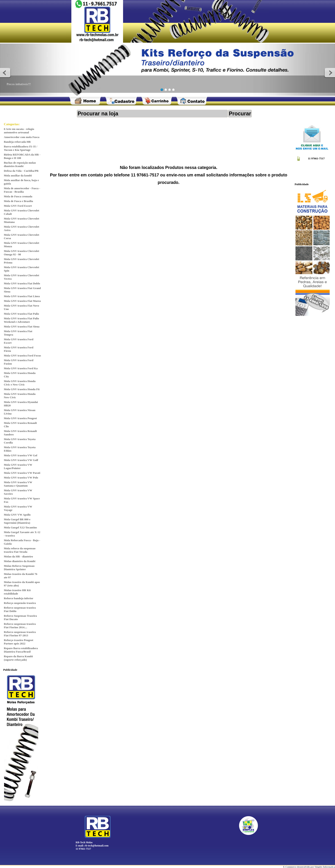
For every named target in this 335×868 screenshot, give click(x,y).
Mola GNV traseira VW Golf (21, 460)
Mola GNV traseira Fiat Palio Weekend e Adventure (21, 320)
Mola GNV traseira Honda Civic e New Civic (20, 383)
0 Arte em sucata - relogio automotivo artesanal (19, 131)
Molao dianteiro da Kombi (20, 561)
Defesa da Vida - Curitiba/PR (21, 171)
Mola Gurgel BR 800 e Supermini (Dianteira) (17, 521)
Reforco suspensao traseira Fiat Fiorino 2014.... (20, 626)
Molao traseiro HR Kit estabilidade (17, 592)
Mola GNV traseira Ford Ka (21, 368)
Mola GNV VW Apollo (17, 515)
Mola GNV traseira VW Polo (21, 478)
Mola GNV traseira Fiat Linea (22, 296)
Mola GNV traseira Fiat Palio (21, 314)
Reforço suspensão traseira (20, 603)
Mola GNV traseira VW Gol (21, 455)
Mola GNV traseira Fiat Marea (22, 301)
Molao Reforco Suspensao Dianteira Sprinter (19, 568)
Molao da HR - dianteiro (18, 556)
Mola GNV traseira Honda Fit (22, 389)
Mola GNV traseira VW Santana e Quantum (18, 484)
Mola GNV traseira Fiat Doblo (22, 283)
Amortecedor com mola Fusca (22, 137)
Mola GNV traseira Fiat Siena (22, 326)
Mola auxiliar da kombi (18, 175)
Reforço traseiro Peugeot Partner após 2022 (19, 642)
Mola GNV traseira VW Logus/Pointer (18, 466)
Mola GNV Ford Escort (18, 206)
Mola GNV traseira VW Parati (22, 473)
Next (329, 73)
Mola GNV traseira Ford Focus (22, 355)
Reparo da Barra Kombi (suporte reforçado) (18, 658)
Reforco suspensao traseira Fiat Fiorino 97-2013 (20, 634)
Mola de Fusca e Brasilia (18, 201)
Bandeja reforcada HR (17, 142)
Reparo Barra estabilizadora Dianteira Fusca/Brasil (21, 650)
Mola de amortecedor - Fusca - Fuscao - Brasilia (22, 190)
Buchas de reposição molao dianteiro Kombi (20, 164)
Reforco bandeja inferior (19, 598)
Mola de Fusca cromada (18, 196)
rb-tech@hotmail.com (97, 846)
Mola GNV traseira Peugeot (20, 418)
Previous (6, 73)
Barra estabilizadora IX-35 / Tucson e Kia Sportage (21, 148)
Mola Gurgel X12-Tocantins (20, 527)
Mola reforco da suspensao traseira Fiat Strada (20, 550)
